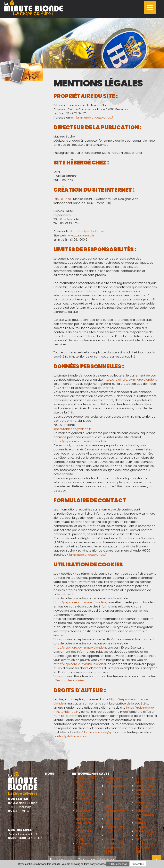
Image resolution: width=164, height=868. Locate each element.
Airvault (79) (86, 778)
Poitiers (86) (145, 786)
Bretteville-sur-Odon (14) (84, 823)
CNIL (71, 412)
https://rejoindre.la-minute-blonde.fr (130, 380)
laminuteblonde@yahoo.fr (95, 117)
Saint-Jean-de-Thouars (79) (145, 815)
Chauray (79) (112, 804)
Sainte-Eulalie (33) (144, 825)
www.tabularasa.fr (81, 235)
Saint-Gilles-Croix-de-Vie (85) (145, 794)
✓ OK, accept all (118, 864)
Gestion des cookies (70, 680)
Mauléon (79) (116, 839)
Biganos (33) (86, 798)
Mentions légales (62, 859)
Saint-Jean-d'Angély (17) (145, 804)
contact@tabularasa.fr (90, 231)
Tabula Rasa (62, 199)
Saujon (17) (144, 835)
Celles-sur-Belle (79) (114, 780)
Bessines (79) (83, 792)
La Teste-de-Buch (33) (115, 829)
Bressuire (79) (83, 813)
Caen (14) (84, 831)
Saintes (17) (144, 831)
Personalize (138, 864)
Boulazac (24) (83, 804)
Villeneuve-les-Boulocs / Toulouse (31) (146, 846)
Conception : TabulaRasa (96, 859)
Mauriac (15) (115, 843)
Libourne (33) (116, 835)
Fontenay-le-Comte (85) (115, 813)
